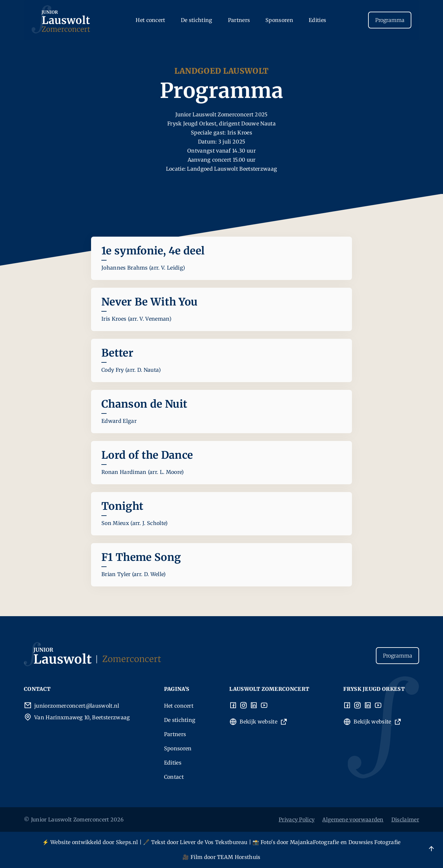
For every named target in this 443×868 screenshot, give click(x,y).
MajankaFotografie (314, 842)
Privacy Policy (297, 820)
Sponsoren (279, 20)
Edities (317, 20)
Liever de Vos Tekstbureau (214, 842)
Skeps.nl (127, 842)
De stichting (197, 20)
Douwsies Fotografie (375, 842)
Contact (174, 777)
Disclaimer (405, 820)
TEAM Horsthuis (239, 857)
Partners (239, 20)
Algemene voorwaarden (353, 820)
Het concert (150, 20)
